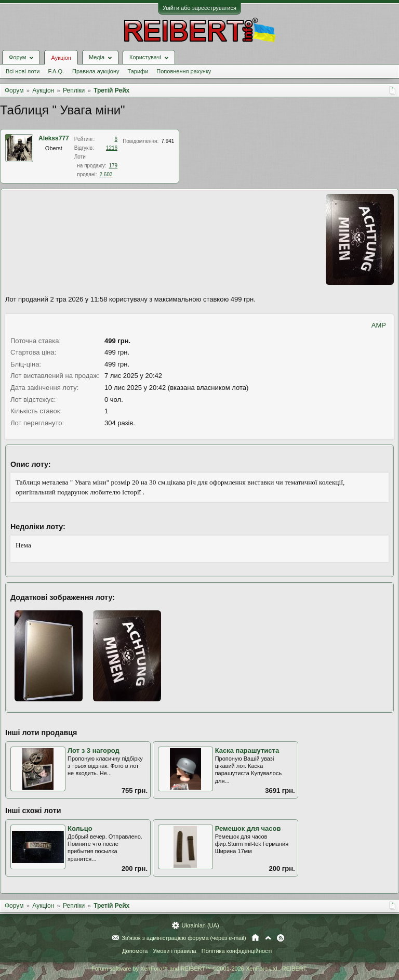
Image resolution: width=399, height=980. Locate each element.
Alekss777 (54, 138)
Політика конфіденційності (237, 951)
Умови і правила (174, 951)
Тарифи (138, 71)
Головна (255, 938)
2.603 (106, 174)
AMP (379, 325)
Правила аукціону (96, 71)
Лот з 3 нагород (94, 750)
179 (113, 166)
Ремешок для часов (248, 828)
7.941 (168, 141)
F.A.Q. (56, 71)
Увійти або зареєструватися (199, 8)
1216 (112, 148)
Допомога (135, 951)
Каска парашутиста (247, 750)
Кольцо (80, 828)
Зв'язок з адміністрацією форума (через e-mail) (184, 938)
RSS (281, 938)
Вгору (268, 938)
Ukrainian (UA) (200, 925)
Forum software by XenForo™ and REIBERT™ (199, 969)
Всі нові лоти (23, 71)
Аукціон (61, 58)
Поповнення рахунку (184, 71)
